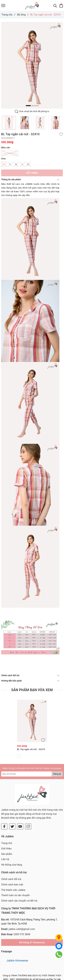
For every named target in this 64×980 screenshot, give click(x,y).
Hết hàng (32, 173)
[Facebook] (4, 826)
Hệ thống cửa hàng (12, 865)
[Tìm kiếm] (55, 6)
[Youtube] (20, 826)
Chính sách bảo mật (12, 885)
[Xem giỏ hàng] (61, 6)
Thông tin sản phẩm (30, 179)
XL (28, 164)
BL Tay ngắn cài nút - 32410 (31, 749)
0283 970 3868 (22, 934)
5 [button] (38, 106)
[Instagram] (28, 826)
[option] (32, 65)
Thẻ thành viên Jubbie (13, 890)
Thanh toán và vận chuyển (16, 895)
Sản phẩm (7, 854)
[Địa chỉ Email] (26, 774)
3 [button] (34, 106)
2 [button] (32, 106)
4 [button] (36, 106)
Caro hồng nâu (10, 153)
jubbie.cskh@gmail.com (22, 929)
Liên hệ (5, 859)
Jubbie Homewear (17, 961)
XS (4, 164)
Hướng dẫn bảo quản (30, 681)
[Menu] (3, 6)
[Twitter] (12, 826)
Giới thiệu (6, 849)
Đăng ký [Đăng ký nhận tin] (57, 774)
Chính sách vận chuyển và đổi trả (19, 901)
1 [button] (28, 106)
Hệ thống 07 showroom (32, 942)
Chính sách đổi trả (30, 675)
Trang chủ (7, 843)
